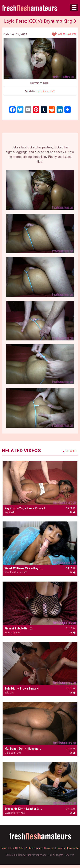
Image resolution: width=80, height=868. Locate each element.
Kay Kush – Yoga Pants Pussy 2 (25, 508)
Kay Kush (10, 512)
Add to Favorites (63, 35)
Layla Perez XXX (46, 91)
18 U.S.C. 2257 (26, 848)
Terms (13, 848)
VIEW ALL (70, 451)
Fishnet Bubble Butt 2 (18, 628)
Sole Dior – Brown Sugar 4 (22, 689)
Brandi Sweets (12, 633)
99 (40, 99)
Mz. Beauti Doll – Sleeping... (23, 749)
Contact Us (64, 848)
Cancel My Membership (40, 851)
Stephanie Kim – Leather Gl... (23, 809)
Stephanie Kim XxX (15, 813)
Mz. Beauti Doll (13, 753)
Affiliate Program (46, 848)
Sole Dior (9, 693)
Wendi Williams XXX (16, 573)
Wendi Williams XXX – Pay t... (23, 568)
